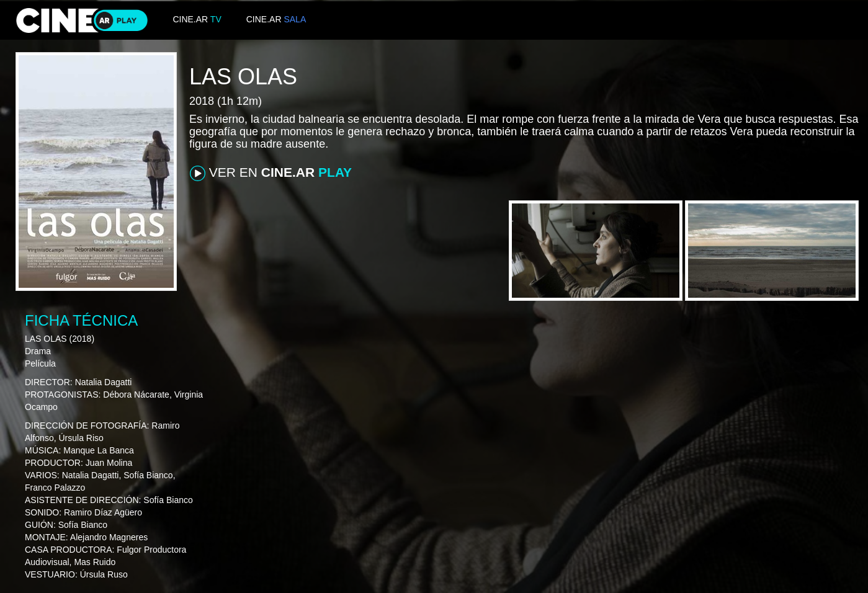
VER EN (271, 173)
